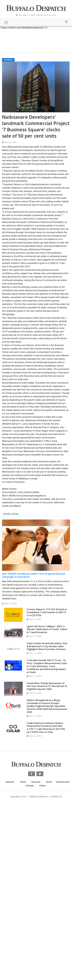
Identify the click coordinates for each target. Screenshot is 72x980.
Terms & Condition (38, 797)
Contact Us (56, 797)
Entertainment (63, 782)
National (10, 782)
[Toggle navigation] (6, 23)
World (23, 782)
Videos (43, 786)
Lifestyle (30, 786)
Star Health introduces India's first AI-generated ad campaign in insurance (33, 575)
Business (36, 782)
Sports (49, 782)
